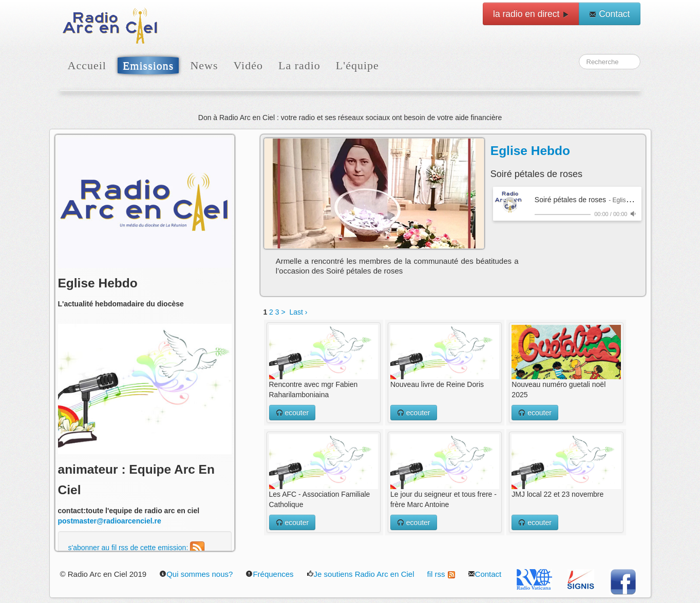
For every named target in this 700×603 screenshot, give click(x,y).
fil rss (441, 574)
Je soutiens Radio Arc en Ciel (361, 574)
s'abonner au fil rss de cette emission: (137, 548)
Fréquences (269, 574)
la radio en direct (531, 14)
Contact (609, 14)
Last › (298, 312)
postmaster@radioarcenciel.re (110, 521)
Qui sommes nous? (196, 574)
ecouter (292, 413)
